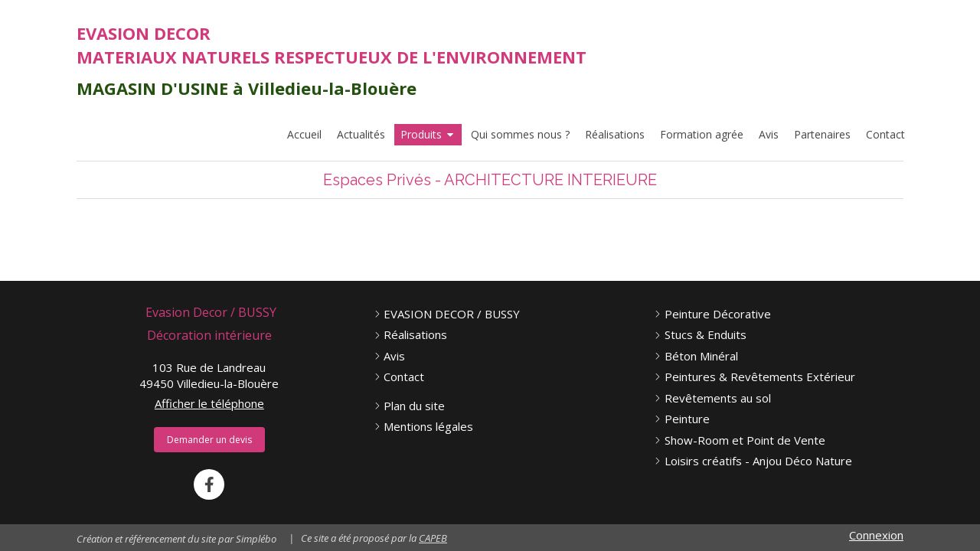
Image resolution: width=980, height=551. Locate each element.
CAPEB (433, 538)
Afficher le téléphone (209, 403)
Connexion (876, 535)
